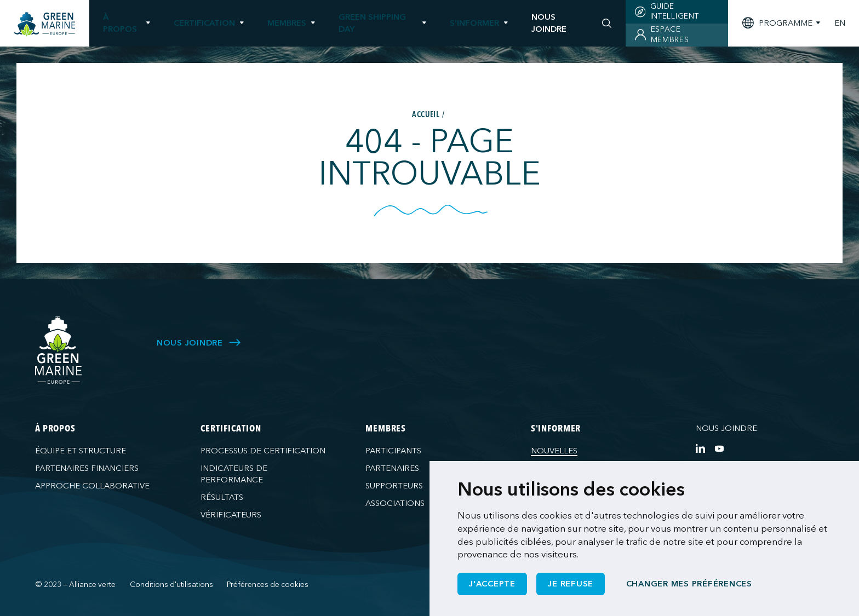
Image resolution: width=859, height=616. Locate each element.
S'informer (474, 23)
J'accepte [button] (492, 584)
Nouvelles (554, 451)
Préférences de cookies (268, 585)
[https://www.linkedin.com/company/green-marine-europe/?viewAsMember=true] (700, 448)
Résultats (222, 497)
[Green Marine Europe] (45, 24)
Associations (395, 503)
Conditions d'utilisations (171, 585)
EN (840, 23)
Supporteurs (394, 486)
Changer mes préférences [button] (689, 584)
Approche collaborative (92, 486)
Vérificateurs (231, 515)
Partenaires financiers (87, 468)
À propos (120, 23)
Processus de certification (263, 451)
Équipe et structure (81, 451)
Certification (204, 23)
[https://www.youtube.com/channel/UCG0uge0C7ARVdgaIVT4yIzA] (719, 448)
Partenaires (392, 468)
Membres (287, 23)
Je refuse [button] (571, 584)
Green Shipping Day (372, 23)
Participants (393, 451)
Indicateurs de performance (234, 474)
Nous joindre (726, 428)
